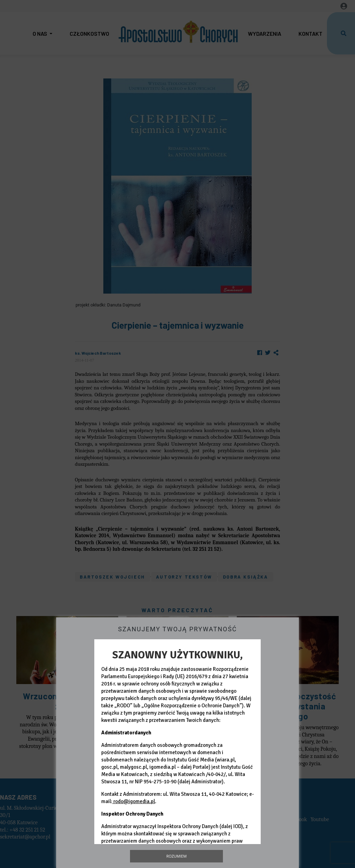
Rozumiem (177, 856)
